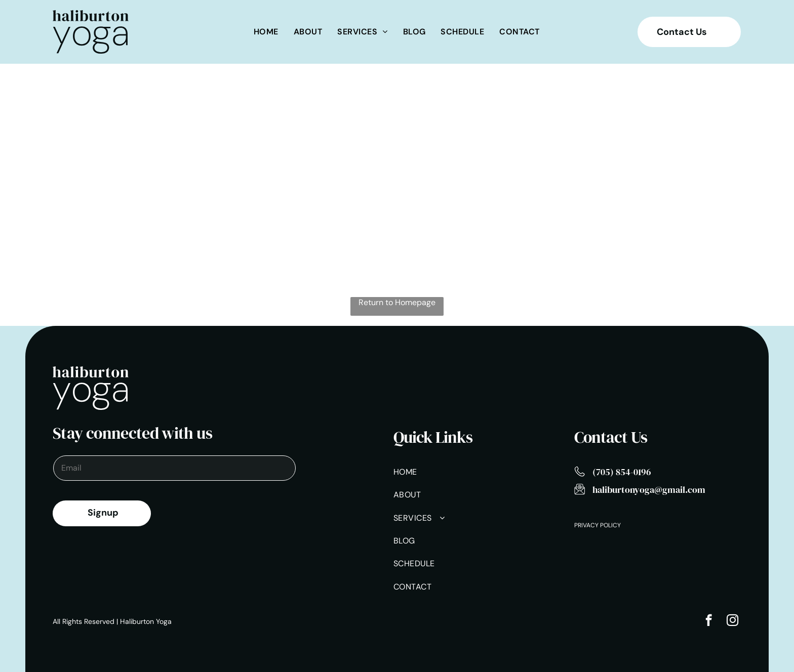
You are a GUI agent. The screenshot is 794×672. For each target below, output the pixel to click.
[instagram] (732, 621)
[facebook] (709, 621)
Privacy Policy (598, 525)
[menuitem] (266, 32)
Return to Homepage (397, 302)
